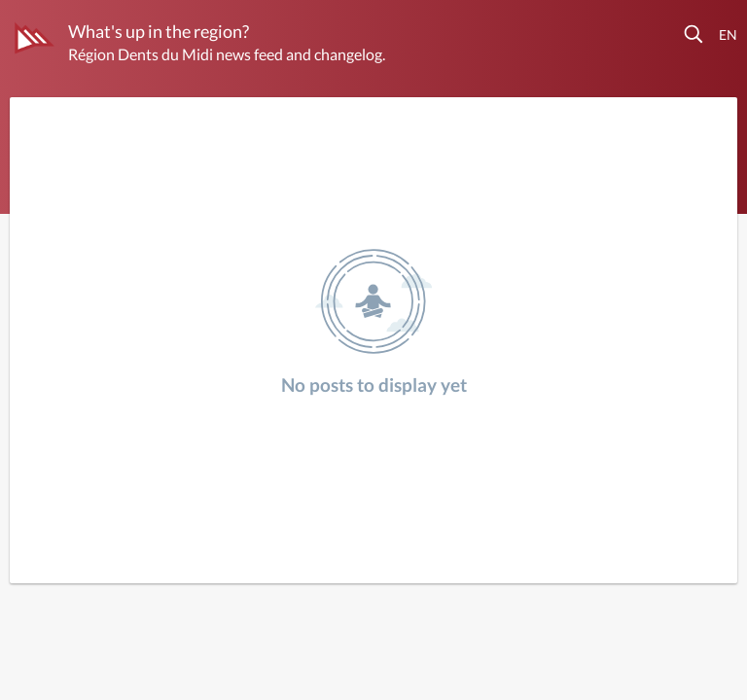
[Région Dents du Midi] (34, 38)
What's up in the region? (159, 31)
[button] (694, 34)
